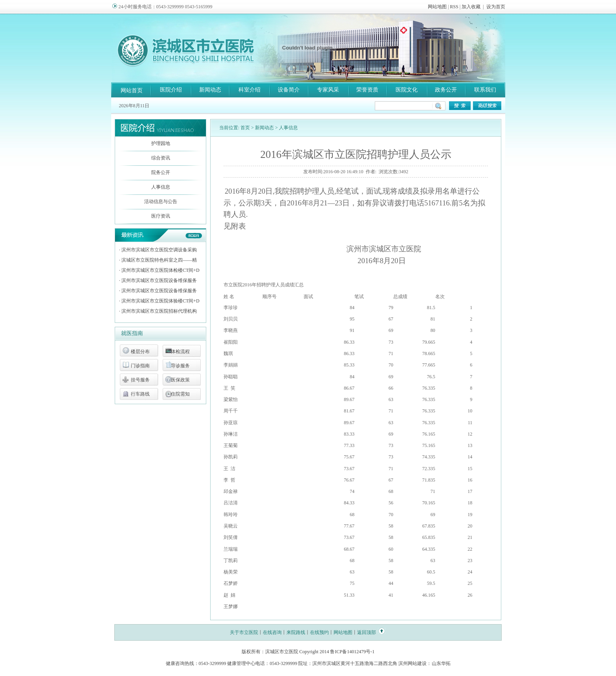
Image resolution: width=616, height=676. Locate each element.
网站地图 (437, 7)
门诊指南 (140, 366)
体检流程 (180, 352)
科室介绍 (249, 90)
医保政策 (180, 380)
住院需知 (180, 394)
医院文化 (407, 90)
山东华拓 (441, 663)
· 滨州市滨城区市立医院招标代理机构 (158, 311)
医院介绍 (171, 90)
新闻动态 (210, 90)
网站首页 (132, 91)
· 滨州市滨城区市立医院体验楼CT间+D (159, 301)
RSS (454, 7)
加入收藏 (471, 7)
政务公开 (446, 90)
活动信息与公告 (161, 202)
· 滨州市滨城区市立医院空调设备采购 (158, 250)
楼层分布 (140, 352)
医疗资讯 (161, 216)
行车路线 (140, 394)
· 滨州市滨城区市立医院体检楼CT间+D (159, 270)
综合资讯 (161, 158)
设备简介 (289, 90)
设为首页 (496, 7)
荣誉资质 (367, 90)
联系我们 (485, 90)
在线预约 (319, 632)
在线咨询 (272, 632)
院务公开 (161, 172)
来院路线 (296, 632)
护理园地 (161, 143)
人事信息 (161, 187)
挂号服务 (140, 380)
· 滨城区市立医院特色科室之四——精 (158, 260)
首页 (245, 128)
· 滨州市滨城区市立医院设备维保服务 (158, 280)
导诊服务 (180, 366)
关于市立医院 (244, 632)
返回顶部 (367, 632)
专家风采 (328, 90)
